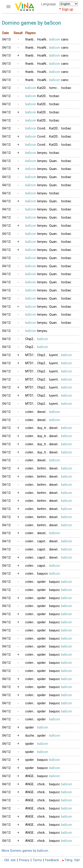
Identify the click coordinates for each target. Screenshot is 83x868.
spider (41, 582)
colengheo (31, 412)
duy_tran (43, 428)
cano (65, 40)
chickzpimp (43, 784)
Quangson (55, 201)
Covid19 (43, 128)
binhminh (43, 468)
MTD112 (31, 355)
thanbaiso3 (31, 40)
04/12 (6, 88)
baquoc (43, 574)
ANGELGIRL (31, 776)
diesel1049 (43, 412)
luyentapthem (55, 355)
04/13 (6, 40)
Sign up (68, 9)
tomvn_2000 (55, 88)
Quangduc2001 (55, 161)
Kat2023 (43, 88)
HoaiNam (43, 40)
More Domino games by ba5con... (26, 851)
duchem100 (31, 736)
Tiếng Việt (72, 860)
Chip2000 (31, 339)
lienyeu (42, 153)
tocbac (66, 88)
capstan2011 (43, 541)
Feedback (52, 860)
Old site (10, 860)
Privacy (24, 860)
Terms (37, 860)
